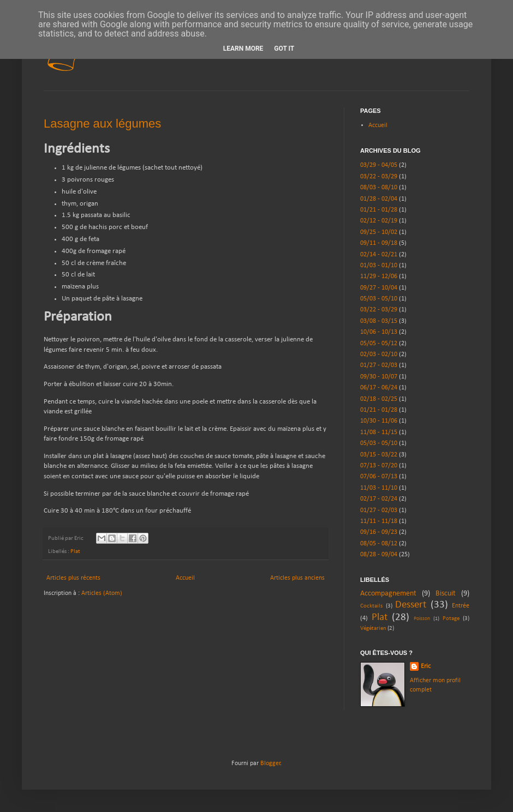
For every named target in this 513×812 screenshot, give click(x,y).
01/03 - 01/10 (379, 266)
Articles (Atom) (102, 593)
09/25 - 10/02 (379, 232)
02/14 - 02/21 (379, 255)
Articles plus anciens (297, 578)
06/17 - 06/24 (379, 388)
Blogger (270, 763)
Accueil (185, 578)
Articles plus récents (73, 578)
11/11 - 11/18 (379, 521)
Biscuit (446, 594)
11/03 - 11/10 (379, 488)
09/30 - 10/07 (379, 377)
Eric (426, 666)
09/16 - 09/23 (379, 532)
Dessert (411, 605)
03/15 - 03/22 (379, 455)
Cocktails (371, 606)
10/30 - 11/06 (379, 421)
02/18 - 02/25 (379, 399)
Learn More (243, 49)
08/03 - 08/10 (379, 188)
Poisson (422, 619)
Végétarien (373, 628)
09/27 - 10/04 (379, 288)
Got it (284, 49)
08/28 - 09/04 (379, 555)
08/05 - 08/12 (379, 544)
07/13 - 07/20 (379, 466)
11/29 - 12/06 (379, 276)
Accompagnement (388, 594)
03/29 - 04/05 (379, 165)
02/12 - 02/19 (379, 221)
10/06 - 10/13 (379, 332)
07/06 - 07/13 (379, 477)
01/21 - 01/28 (379, 210)
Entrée (461, 606)
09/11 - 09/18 (379, 243)
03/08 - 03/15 (379, 321)
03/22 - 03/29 (379, 177)
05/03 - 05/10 (379, 299)
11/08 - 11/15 (379, 432)
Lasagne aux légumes (102, 124)
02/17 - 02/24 (379, 499)
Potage (451, 619)
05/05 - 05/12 (379, 344)
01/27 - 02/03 (379, 365)
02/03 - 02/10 (379, 354)
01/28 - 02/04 (379, 199)
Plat (75, 552)
